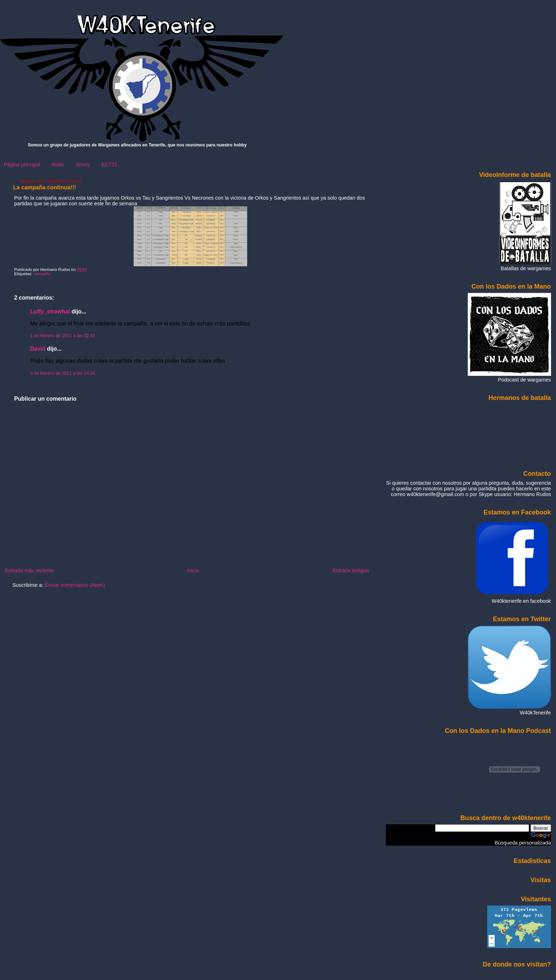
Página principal (22, 165)
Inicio (193, 570)
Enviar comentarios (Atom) (75, 585)
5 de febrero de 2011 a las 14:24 (63, 373)
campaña (42, 274)
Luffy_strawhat (50, 311)
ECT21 (109, 165)
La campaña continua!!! (45, 187)
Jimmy (83, 165)
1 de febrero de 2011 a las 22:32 (63, 336)
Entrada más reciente (29, 570)
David (38, 349)
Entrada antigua (351, 570)
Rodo (58, 165)
